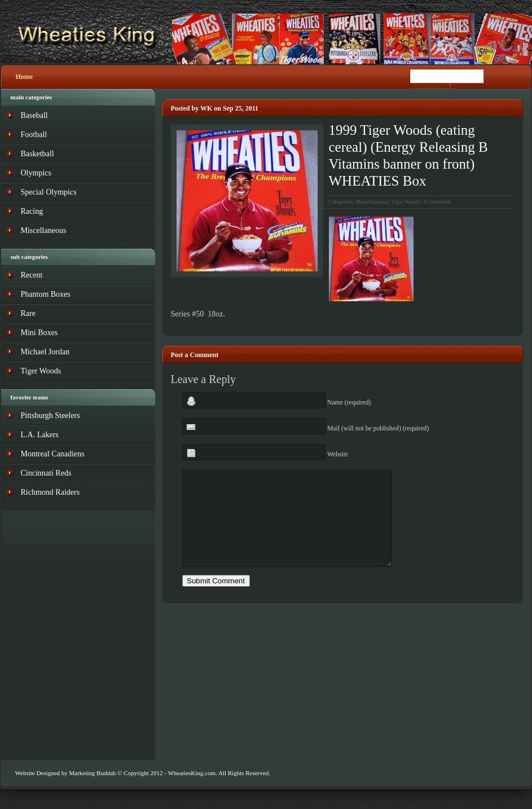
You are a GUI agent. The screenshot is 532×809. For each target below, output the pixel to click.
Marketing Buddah (92, 773)
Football (34, 135)
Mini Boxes (39, 333)
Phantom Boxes (46, 294)
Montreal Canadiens (53, 454)
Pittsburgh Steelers (50, 416)
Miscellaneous (372, 202)
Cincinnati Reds (46, 473)
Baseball (34, 115)
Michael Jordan (45, 352)
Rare (28, 313)
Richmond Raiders (50, 492)
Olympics (36, 173)
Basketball (38, 154)
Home (25, 77)
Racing (32, 211)
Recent (32, 275)
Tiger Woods (405, 202)
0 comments (438, 202)
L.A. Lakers (40, 435)
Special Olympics (49, 192)
